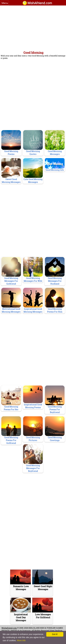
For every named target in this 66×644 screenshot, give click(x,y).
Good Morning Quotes (33, 143)
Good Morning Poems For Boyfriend (55, 400)
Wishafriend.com (9, 628)
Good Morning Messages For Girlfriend (11, 271)
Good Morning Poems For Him (55, 300)
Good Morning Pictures (33, 429)
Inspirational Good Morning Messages (33, 300)
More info (21, 640)
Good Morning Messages (55, 143)
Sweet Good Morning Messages (11, 171)
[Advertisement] (33, 28)
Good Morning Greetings (55, 429)
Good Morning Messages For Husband (55, 271)
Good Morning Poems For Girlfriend (11, 430)
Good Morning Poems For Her (11, 398)
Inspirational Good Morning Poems (33, 397)
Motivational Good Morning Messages (11, 300)
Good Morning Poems (11, 143)
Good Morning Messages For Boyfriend (33, 458)
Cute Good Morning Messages (33, 171)
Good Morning (33, 53)
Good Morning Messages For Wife (33, 270)
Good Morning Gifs (55, 165)
